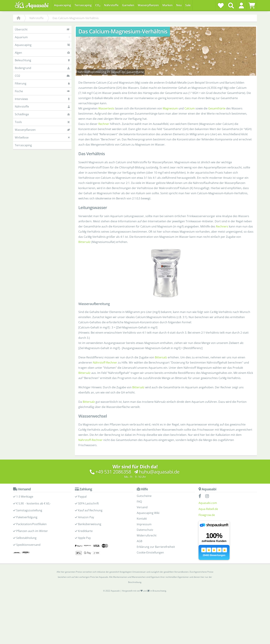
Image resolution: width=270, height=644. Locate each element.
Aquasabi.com (208, 503)
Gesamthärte (217, 108)
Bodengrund (42, 68)
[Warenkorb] (252, 6)
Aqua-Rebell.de (208, 509)
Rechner (104, 124)
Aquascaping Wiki (148, 513)
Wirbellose (42, 137)
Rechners (222, 226)
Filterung (42, 83)
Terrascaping (23, 145)
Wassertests (106, 108)
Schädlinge (42, 114)
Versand (142, 507)
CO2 (42, 76)
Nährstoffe (42, 107)
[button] (241, 6)
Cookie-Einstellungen (150, 552)
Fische (42, 91)
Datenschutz (145, 530)
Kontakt (142, 519)
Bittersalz (84, 242)
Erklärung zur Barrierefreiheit (156, 547)
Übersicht (42, 29)
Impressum (144, 524)
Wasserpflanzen (42, 130)
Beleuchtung (42, 60)
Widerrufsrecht (147, 535)
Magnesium (170, 108)
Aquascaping (42, 45)
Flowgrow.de (207, 515)
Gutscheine (144, 496)
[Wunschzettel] (221, 6)
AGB (139, 541)
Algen (42, 53)
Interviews (42, 99)
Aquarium (42, 37)
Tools (42, 122)
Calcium (190, 108)
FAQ (139, 502)
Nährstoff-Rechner (105, 363)
